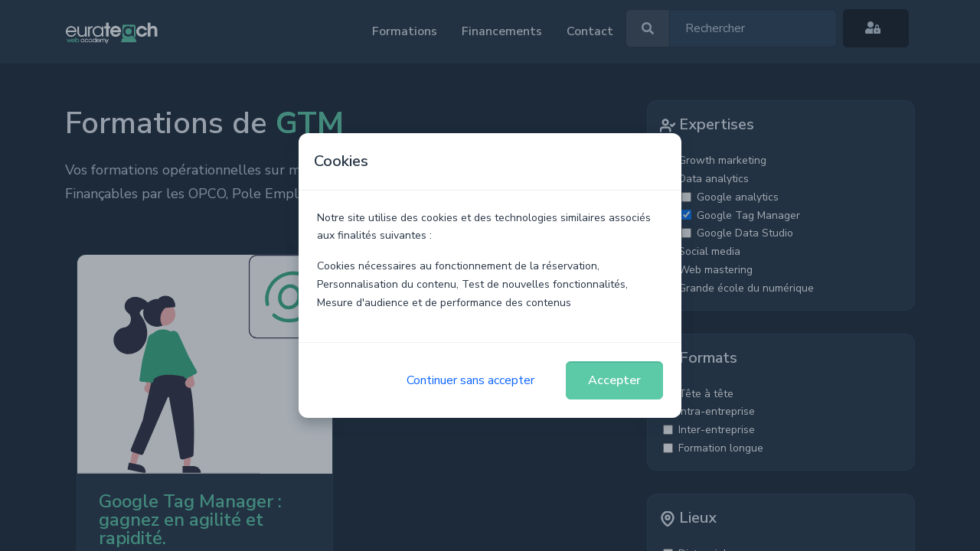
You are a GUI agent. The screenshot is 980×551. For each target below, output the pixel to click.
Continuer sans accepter (470, 380)
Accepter (614, 380)
